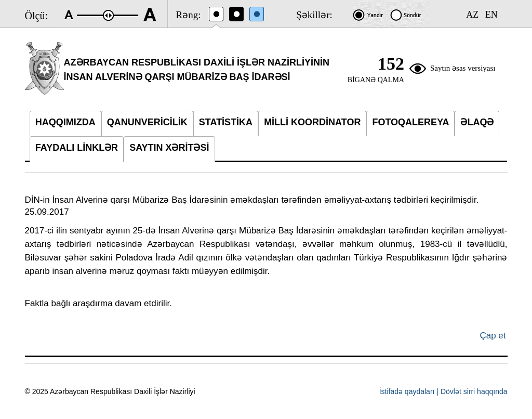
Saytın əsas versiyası (463, 68)
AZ (472, 15)
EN (491, 15)
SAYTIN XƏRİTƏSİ (169, 148)
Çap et (493, 336)
